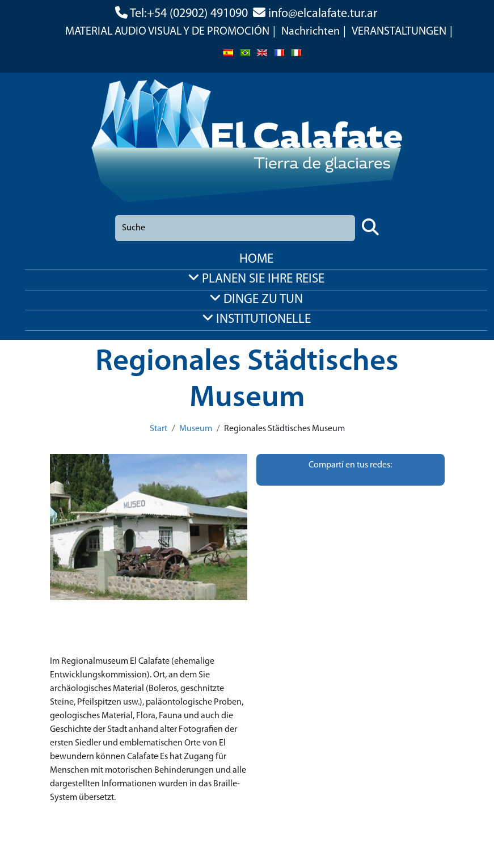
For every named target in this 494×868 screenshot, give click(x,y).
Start (159, 429)
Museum (196, 429)
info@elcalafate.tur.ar (323, 14)
